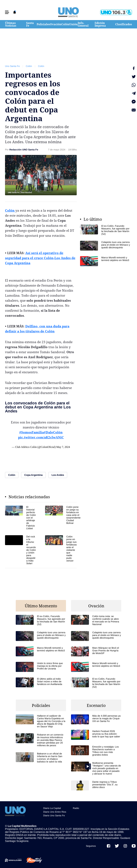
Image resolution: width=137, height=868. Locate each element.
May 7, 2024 (63, 447)
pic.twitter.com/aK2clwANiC (41, 437)
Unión (74, 24)
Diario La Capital (52, 808)
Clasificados (124, 24)
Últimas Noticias (11, 24)
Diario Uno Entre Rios (55, 812)
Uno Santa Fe (12, 66)
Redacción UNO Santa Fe (24, 150)
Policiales (43, 24)
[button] (7, 12)
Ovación (56, 24)
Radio (76, 808)
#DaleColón (53, 432)
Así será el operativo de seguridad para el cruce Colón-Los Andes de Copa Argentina (40, 258)
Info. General (83, 24)
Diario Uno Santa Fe (54, 815)
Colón (65, 24)
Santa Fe (30, 24)
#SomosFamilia (32, 432)
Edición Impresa (100, 24)
